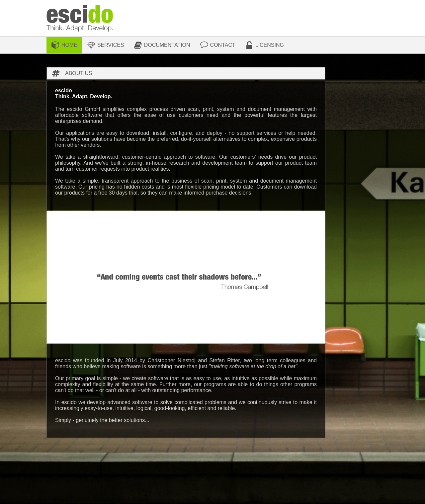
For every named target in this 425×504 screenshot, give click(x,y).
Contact (223, 45)
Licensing (270, 45)
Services (111, 45)
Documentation (167, 45)
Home (69, 45)
